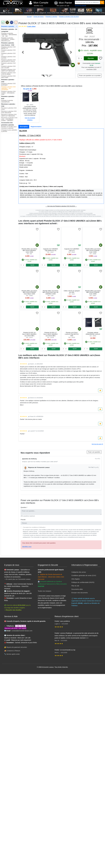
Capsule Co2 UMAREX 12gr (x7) (72, 250)
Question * (24, 507)
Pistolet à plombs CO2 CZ (8, 54)
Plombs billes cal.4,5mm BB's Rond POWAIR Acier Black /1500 (29, 292)
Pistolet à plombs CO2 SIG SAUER (8, 67)
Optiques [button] (73, 11)
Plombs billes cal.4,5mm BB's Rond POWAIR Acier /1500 (93, 250)
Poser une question (94, 452)
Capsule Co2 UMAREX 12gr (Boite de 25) (51, 250)
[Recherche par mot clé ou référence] (87, 2)
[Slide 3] (51, 76)
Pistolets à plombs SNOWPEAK (7, 101)
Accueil (29, 17)
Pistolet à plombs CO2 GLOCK (69, 17)
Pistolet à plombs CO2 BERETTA (8, 48)
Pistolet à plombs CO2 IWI (8, 64)
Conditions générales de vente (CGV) (84, 575)
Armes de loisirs (39, 17)
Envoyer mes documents (80, 593)
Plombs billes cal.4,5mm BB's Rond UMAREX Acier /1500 (29, 250)
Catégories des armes (79, 572)
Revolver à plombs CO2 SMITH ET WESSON (9, 115)
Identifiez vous (38, 6)
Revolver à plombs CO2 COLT (9, 109)
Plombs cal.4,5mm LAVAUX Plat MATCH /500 (72, 334)
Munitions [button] (89, 11)
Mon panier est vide (63, 6)
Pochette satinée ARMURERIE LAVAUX (93, 333)
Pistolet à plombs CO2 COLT (8, 51)
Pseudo (23, 520)
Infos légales (76, 579)
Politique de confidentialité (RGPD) (83, 582)
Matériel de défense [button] (6, 11)
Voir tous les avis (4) (97, 444)
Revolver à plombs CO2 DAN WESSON (9, 112)
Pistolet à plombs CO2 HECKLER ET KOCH (8, 61)
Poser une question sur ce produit (90, 75)
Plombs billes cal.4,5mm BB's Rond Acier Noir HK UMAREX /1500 (51, 292)
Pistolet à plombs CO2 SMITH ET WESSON (8, 70)
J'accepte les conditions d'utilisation (34, 527)
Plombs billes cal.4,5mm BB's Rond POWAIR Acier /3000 (93, 292)
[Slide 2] (47, 76)
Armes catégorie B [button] (40, 11)
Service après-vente (13, 654)
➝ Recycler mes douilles (13, 610)
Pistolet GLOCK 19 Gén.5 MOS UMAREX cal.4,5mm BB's (29, 334)
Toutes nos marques (44, 591)
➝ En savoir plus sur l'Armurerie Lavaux (18, 579)
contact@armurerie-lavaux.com (22, 631)
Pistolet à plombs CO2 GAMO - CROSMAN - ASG (8, 93)
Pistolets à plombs (51, 17)
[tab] (24, 127)
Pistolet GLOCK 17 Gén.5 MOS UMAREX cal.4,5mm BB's (50, 334)
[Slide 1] (43, 76)
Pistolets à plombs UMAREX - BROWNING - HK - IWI (9, 35)
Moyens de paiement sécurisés (17, 647)
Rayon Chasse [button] (65, 11)
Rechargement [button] (81, 11)
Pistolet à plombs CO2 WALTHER (8, 77)
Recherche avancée (80, 6)
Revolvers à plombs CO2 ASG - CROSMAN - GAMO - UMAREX (9, 119)
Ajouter (91, 58)
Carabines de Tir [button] (29, 11)
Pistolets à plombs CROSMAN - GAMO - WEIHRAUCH (8, 39)
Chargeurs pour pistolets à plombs (9, 131)
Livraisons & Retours (13, 651)
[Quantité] (102, 2)
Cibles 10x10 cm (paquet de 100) (72, 292)
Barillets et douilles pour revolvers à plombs (9, 127)
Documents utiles (77, 589)
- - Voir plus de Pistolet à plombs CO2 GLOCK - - (61, 206)
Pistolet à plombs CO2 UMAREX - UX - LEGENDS (8, 88)
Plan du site (75, 586)
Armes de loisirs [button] (18, 11)
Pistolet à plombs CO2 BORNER (8, 84)
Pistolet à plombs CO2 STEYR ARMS (8, 73)
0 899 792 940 (21, 626)
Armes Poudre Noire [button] (53, 11)
